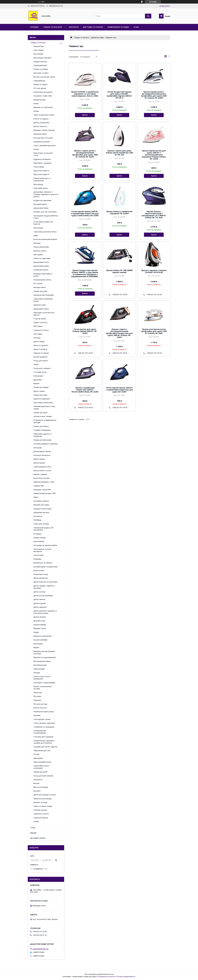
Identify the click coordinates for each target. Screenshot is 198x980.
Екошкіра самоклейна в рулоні (43, 275)
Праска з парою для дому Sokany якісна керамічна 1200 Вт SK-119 (119, 153)
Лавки (36, 497)
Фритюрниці (38, 758)
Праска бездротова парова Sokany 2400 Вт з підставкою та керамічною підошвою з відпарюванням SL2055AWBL (85, 273)
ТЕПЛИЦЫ (37, 520)
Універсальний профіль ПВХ (45, 493)
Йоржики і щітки (40, 628)
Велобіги (37, 791)
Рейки (36, 236)
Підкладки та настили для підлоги (44, 314)
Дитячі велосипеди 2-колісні (45, 795)
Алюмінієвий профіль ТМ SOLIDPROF (43, 529)
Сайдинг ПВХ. (39, 486)
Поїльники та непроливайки (44, 683)
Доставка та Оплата (93, 27)
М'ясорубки (38, 644)
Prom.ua (111, 974)
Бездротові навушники (42, 200)
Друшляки (38, 380)
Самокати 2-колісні (41, 814)
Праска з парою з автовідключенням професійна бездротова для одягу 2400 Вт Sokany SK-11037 (119, 333)
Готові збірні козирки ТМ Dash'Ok (43, 223)
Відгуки (33, 833)
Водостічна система (41, 478)
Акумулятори (39, 46)
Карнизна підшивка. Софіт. (44, 482)
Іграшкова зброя (40, 134)
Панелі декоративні (41, 247)
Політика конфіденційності (126, 977)
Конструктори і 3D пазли (43, 138)
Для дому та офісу (41, 73)
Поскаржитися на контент (106, 977)
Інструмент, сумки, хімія (43, 96)
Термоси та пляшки (41, 353)
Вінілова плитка (40, 251)
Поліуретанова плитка (42, 280)
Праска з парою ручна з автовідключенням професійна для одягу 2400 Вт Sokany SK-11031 (85, 154)
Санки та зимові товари (43, 806)
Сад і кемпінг (39, 50)
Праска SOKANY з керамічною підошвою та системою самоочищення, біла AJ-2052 (85, 94)
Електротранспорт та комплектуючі (42, 179)
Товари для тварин (41, 387)
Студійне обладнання (42, 430)
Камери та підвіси (40, 84)
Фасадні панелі (40, 287)
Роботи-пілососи (40, 708)
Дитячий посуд (39, 621)
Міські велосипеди (41, 787)
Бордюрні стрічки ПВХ (42, 490)
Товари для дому (40, 291)
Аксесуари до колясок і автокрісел (43, 550)
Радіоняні (37, 700)
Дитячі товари (39, 342)
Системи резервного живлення (46, 444)
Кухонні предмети (40, 357)
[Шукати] (148, 16)
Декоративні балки (41, 208)
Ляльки (36, 149)
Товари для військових (42, 440)
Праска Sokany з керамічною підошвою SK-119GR (119, 212)
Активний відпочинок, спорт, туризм (45, 408)
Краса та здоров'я (41, 345)
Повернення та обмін (118, 27)
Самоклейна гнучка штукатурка (41, 767)
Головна (34, 27)
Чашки (36, 364)
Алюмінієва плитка (41, 270)
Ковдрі (36, 632)
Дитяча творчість (40, 126)
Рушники (37, 715)
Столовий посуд (40, 372)
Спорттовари (39, 167)
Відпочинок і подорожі (42, 163)
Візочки (36, 783)
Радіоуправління (40, 65)
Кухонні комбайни (40, 640)
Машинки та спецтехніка (43, 107)
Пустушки (37, 696)
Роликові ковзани (40, 810)
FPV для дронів (40, 88)
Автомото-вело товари (43, 416)
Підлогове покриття (41, 171)
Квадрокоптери (40, 100)
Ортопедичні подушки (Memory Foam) (46, 217)
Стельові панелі (40, 319)
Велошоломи (39, 570)
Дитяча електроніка (41, 123)
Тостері (36, 754)
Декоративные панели (42, 451)
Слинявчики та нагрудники (44, 727)
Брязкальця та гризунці (43, 563)
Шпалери (37, 243)
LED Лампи (38, 334)
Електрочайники (40, 625)
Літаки (36, 104)
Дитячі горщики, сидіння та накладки (44, 587)
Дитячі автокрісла (41, 578)
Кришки (36, 383)
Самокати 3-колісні (41, 330)
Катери (36, 111)
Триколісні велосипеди (42, 799)
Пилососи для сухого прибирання (42, 678)
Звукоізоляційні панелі (42, 762)
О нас (136, 27)
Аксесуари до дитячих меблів (45, 545)
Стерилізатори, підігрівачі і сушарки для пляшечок (44, 742)
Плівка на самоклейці (42, 258)
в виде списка (169, 57)
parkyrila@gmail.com (41, 949)
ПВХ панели (38, 255)
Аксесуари (38, 448)
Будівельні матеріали (42, 159)
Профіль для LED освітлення (45, 212)
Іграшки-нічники (40, 538)
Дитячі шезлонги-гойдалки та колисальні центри (45, 612)
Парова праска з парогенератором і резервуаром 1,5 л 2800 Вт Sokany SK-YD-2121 (154, 215)
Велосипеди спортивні (42, 58)
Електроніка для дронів (43, 92)
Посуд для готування (42, 368)
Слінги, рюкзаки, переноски (44, 723)
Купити (85, 115)
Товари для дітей (40, 413)
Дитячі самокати (40, 607)
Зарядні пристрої (40, 62)
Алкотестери (38, 555)
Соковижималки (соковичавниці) (40, 732)
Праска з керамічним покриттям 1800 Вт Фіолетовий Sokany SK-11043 (85, 390)
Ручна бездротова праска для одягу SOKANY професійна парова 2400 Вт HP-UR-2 (119, 95)
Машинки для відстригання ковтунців (44, 652)
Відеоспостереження (42, 399)
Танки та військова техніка (44, 115)
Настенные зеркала (41, 501)
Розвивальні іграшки (42, 142)
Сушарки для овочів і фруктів (45, 747)
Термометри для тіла (42, 751)
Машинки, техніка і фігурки (44, 130)
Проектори (38, 693)
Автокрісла (38, 516)
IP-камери (37, 534)
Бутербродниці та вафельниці (45, 567)
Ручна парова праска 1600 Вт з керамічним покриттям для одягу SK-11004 (119, 390)
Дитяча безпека (40, 617)
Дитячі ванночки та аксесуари (45, 582)
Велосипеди (38, 54)
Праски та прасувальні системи (43, 688)
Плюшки (37, 673)
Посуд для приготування (43, 776)
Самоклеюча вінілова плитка (45, 232)
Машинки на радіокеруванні (45, 657)
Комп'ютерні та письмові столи (43, 154)
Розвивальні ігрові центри (44, 712)
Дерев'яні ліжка (97, 38)
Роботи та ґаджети (41, 119)
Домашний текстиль (41, 512)
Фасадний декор (40, 204)
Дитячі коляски (39, 592)
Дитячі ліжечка (39, 599)
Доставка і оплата (38, 838)
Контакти (74, 27)
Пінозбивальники (40, 665)
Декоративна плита (41, 262)
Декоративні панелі (41, 309)
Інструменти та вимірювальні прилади (45, 421)
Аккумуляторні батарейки (44, 295)
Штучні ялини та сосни (42, 471)
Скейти (36, 822)
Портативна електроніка (43, 403)
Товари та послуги (52, 27)
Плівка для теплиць (41, 524)
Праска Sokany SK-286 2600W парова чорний (119, 271)
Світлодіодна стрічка (42, 719)
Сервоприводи (39, 81)
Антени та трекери (41, 69)
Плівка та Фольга (40, 322)
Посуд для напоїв (41, 361)
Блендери (37, 559)
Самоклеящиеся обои (42, 467)
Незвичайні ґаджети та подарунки (42, 435)
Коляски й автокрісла (42, 455)
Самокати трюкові (41, 818)
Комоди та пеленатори (42, 636)
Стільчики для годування (43, 737)
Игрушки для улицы (41, 505)
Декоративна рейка (41, 266)
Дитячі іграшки (39, 463)
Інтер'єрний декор (41, 188)
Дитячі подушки (40, 603)
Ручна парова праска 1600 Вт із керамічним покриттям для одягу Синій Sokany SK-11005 (85, 214)
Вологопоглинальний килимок (45, 239)
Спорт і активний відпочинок (45, 145)
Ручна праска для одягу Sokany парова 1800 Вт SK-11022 (85, 331)
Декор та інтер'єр (40, 349)
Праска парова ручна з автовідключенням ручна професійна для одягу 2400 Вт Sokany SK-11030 (154, 95)
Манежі (36, 648)
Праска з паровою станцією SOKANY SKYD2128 (154, 271)
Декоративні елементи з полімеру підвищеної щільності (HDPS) (46, 194)
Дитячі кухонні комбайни (43, 596)
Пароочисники (39, 669)
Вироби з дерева (40, 474)
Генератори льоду (41, 574)
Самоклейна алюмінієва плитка (43, 300)
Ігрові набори (39, 541)
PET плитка (38, 284)
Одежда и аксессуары (42, 509)
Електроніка (38, 376)
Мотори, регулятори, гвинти (44, 77)
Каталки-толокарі (40, 802)
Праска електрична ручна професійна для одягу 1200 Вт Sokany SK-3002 (154, 331)
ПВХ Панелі (38, 326)
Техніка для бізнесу (41, 426)
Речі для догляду (40, 704)
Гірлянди (37, 338)
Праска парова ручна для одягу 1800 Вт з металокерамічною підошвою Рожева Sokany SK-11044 (154, 155)
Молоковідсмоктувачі (42, 661)
